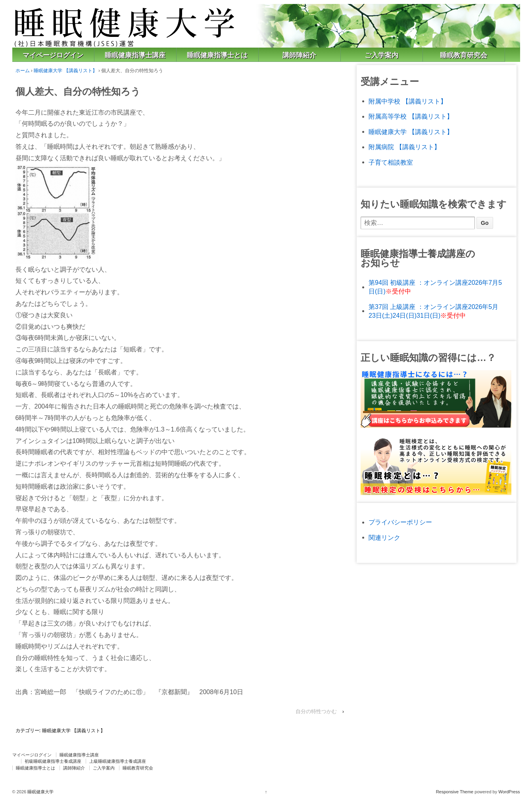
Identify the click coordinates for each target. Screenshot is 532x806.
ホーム (23, 71)
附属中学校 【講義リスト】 (407, 101)
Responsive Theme (455, 792)
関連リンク (384, 538)
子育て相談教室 (391, 162)
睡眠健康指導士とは (217, 55)
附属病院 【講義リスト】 (404, 147)
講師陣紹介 (299, 55)
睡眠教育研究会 (464, 55)
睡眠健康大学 (40, 792)
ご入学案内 (381, 55)
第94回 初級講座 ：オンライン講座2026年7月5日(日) (435, 287)
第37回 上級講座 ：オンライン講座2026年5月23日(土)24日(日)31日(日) (433, 311)
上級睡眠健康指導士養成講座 (118, 761)
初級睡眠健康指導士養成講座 (53, 761)
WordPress (509, 792)
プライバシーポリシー (400, 522)
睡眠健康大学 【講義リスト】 (65, 71)
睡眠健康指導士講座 (135, 55)
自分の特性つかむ (316, 711)
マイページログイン (53, 55)
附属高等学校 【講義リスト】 (411, 116)
